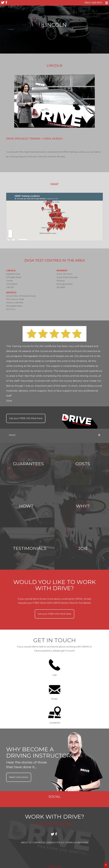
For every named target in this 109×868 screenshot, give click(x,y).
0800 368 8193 (93, 3)
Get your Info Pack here (26, 418)
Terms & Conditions (77, 843)
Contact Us (40, 843)
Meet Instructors (19, 777)
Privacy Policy (56, 843)
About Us (27, 843)
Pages (54, 435)
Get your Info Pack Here (54, 614)
